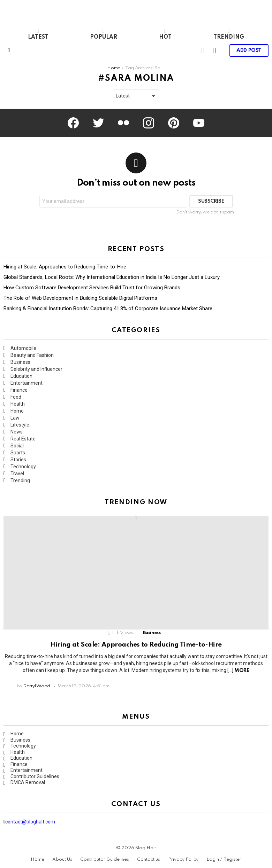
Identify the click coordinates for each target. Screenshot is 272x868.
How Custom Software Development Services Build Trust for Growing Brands (92, 288)
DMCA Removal (28, 782)
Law (15, 418)
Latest (38, 34)
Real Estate (23, 439)
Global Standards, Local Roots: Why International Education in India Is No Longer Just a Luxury (112, 277)
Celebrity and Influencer (36, 369)
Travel (17, 474)
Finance (19, 390)
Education (21, 376)
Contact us (149, 859)
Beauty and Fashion (32, 355)
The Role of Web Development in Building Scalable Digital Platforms (80, 298)
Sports (18, 453)
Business (20, 362)
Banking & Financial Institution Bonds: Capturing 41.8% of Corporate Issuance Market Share (108, 308)
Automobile (23, 348)
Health (18, 404)
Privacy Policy (183, 859)
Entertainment (27, 383)
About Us (62, 859)
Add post (249, 52)
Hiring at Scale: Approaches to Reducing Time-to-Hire (65, 267)
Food (16, 397)
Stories (18, 460)
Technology (23, 467)
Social (17, 446)
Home (17, 411)
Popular (104, 34)
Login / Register (224, 859)
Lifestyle (20, 425)
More (242, 671)
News (17, 432)
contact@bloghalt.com (30, 822)
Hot (165, 34)
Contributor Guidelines (35, 776)
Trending (229, 34)
